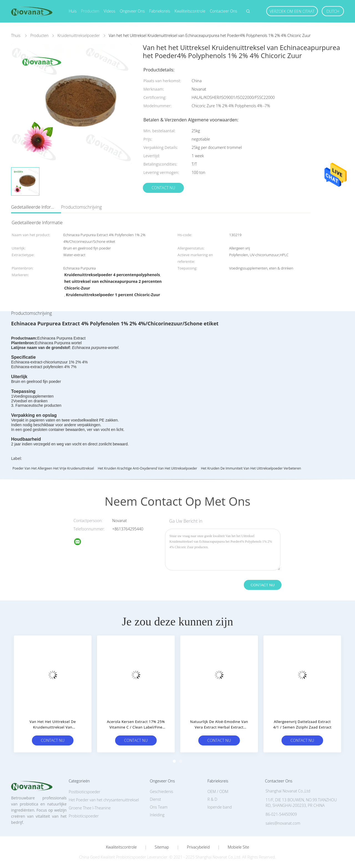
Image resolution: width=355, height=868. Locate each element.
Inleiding (157, 815)
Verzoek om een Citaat (292, 11)
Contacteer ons (223, 11)
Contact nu (163, 188)
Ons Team (159, 807)
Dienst (155, 799)
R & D (212, 799)
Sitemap (162, 847)
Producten (90, 11)
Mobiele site (238, 847)
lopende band (220, 807)
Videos (110, 11)
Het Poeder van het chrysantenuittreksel (104, 800)
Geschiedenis (161, 791)
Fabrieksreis (160, 11)
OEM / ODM (218, 791)
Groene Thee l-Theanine (90, 808)
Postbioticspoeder (85, 792)
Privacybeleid (198, 847)
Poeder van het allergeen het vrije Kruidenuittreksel (53, 468)
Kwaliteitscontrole (190, 11)
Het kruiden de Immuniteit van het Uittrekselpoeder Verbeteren (251, 468)
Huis (73, 11)
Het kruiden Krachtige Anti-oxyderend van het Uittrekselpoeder (147, 468)
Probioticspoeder (84, 816)
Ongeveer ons (132, 11)
